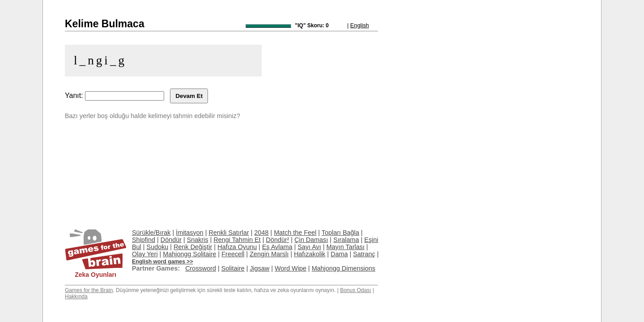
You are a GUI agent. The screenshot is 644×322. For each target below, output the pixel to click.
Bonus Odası (355, 290)
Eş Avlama (277, 247)
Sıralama (346, 240)
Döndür (171, 240)
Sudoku (158, 247)
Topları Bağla (340, 233)
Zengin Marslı (269, 254)
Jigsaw (259, 268)
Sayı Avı (309, 247)
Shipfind (144, 240)
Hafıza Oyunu (237, 247)
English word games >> (163, 262)
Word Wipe (290, 268)
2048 (262, 233)
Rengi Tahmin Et (237, 240)
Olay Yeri (145, 254)
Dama (339, 254)
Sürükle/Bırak (151, 233)
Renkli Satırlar (229, 233)
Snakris (198, 240)
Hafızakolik (309, 254)
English (360, 25)
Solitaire (233, 268)
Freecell (233, 254)
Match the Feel (295, 233)
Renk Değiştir (193, 247)
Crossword (201, 268)
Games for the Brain (89, 290)
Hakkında (76, 297)
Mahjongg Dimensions (343, 268)
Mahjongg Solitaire (189, 254)
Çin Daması (311, 240)
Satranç (364, 254)
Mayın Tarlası (345, 247)
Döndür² (278, 240)
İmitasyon (190, 233)
